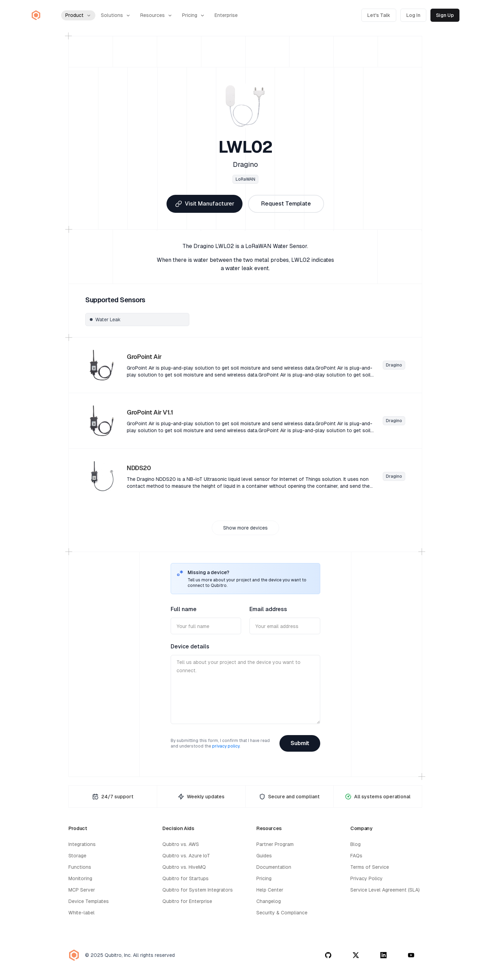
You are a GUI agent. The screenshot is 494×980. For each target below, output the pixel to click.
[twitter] (356, 955)
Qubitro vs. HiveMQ (184, 867)
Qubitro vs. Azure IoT (186, 856)
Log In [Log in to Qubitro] (413, 15)
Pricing (193, 15)
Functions (80, 867)
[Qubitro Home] (36, 15)
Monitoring (80, 878)
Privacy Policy (367, 878)
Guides (264, 856)
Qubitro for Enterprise (187, 901)
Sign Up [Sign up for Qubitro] (445, 15)
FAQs (356, 856)
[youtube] (411, 955)
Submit (300, 743)
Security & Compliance (282, 913)
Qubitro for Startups (186, 878)
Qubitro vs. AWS (181, 844)
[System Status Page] (378, 796)
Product (78, 15)
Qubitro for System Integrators (198, 890)
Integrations (82, 844)
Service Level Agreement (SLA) (385, 890)
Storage (77, 856)
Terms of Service (370, 867)
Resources (156, 15)
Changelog (269, 901)
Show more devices (245, 528)
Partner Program (275, 844)
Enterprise (226, 15)
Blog (355, 844)
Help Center (270, 890)
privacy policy (226, 746)
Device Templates (89, 901)
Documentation (274, 867)
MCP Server (82, 890)
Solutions (116, 15)
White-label (82, 913)
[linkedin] (383, 955)
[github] (328, 955)
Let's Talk (379, 15)
